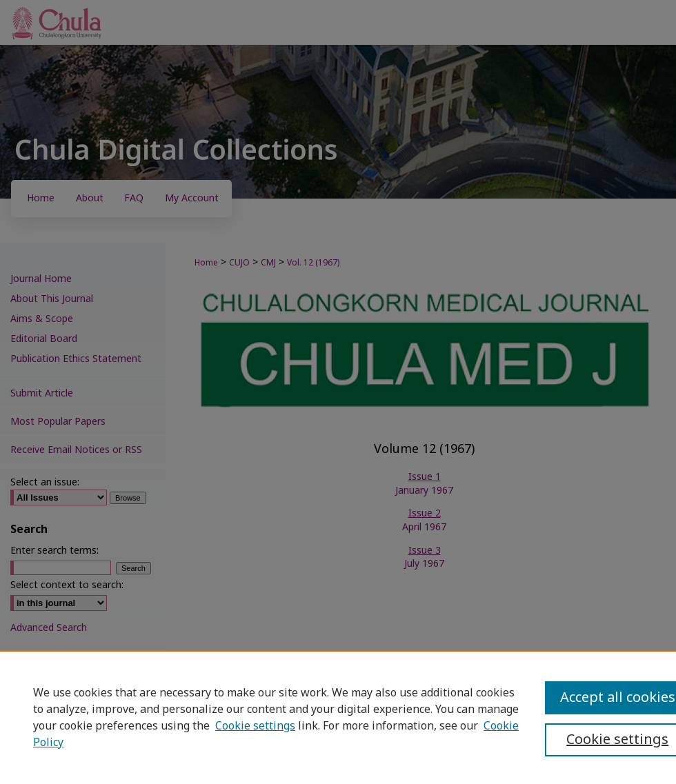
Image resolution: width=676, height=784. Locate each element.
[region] (338, 717)
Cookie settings (255, 726)
